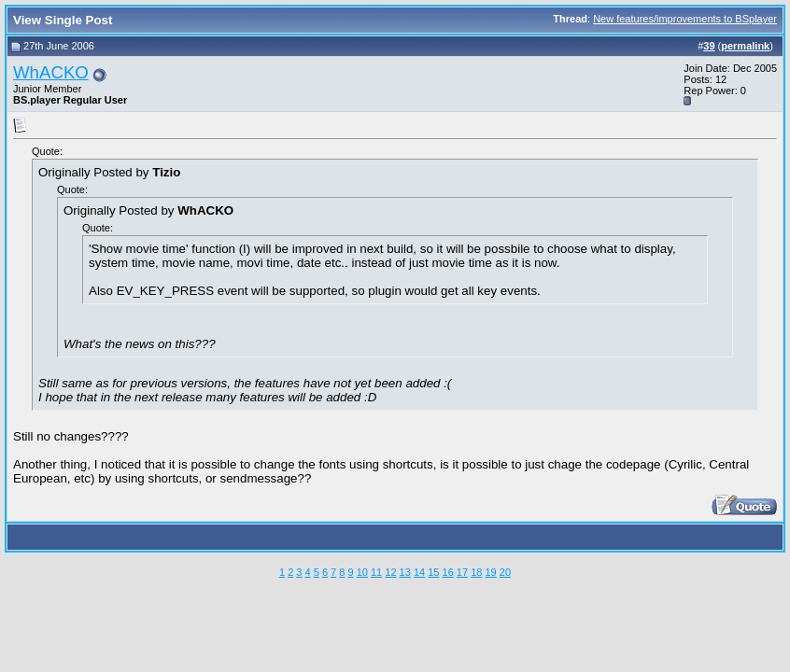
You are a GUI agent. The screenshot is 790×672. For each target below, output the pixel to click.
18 (476, 572)
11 (376, 572)
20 (505, 572)
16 (448, 572)
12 (390, 572)
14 (419, 572)
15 (433, 572)
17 (462, 572)
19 (490, 572)
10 (362, 572)
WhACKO (51, 72)
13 (405, 572)
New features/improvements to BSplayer (685, 19)
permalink (745, 46)
